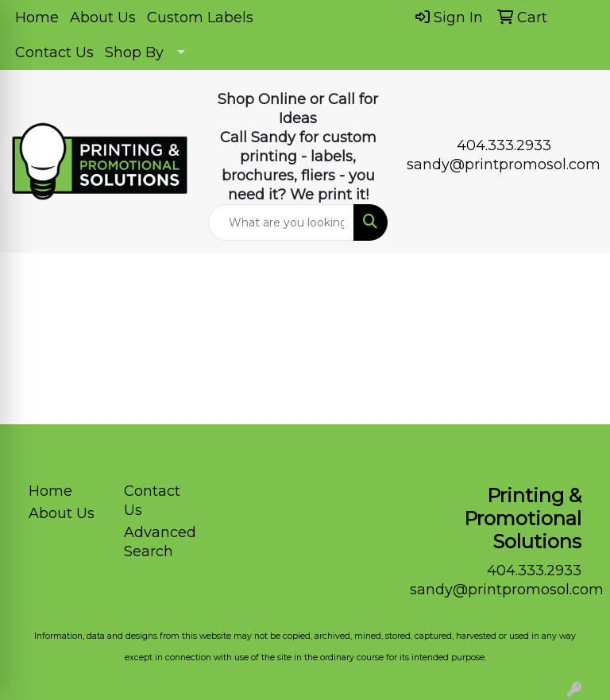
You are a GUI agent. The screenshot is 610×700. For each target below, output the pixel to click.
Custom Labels (200, 17)
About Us (103, 17)
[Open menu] (578, 277)
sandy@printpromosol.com (504, 164)
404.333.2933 (504, 145)
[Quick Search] (281, 222)
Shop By (134, 52)
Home (37, 17)
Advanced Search (160, 542)
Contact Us (54, 52)
